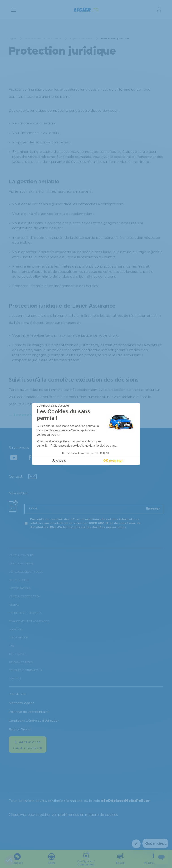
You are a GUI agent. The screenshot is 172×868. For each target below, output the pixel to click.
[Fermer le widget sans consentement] (53, 406)
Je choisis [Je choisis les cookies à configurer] (59, 461)
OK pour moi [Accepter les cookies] (113, 461)
